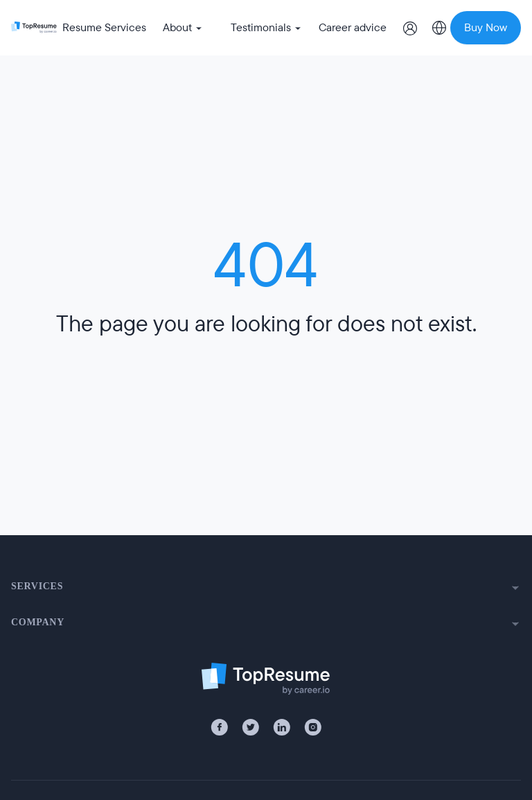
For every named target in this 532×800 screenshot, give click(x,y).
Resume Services (104, 28)
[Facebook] (219, 727)
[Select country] (439, 28)
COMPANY (266, 623)
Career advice (353, 28)
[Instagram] (313, 727)
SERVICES (266, 587)
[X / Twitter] (250, 727)
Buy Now (486, 28)
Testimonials (266, 28)
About (183, 28)
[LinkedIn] (282, 727)
